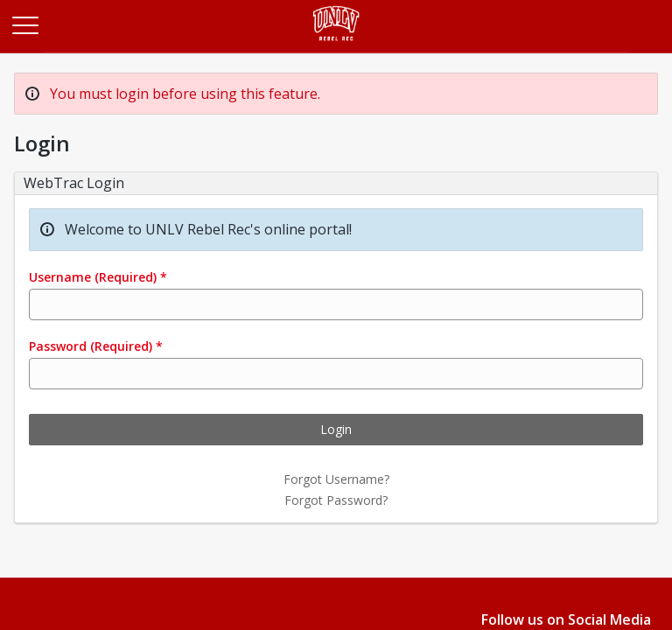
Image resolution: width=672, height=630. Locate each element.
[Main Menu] (24, 24)
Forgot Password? (336, 500)
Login (336, 429)
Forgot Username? (336, 479)
